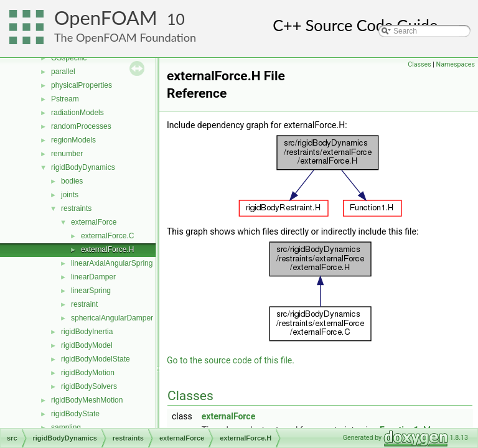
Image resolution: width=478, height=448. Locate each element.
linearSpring (91, 291)
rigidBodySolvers (89, 386)
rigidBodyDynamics (83, 167)
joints (70, 195)
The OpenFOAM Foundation (125, 37)
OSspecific (69, 58)
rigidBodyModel (87, 345)
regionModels (73, 140)
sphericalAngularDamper (112, 318)
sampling (66, 427)
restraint (84, 304)
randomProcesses (81, 126)
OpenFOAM (106, 18)
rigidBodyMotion (88, 373)
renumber (67, 154)
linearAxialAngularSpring (112, 263)
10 (176, 19)
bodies (72, 181)
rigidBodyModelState (96, 359)
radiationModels (77, 113)
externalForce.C (107, 236)
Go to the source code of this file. (231, 360)
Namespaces (456, 64)
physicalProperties (82, 85)
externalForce (94, 222)
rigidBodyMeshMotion (87, 400)
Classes (419, 64)
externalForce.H (107, 250)
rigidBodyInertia (87, 332)
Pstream (65, 99)
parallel (63, 72)
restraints (76, 208)
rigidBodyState (75, 414)
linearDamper (93, 277)
